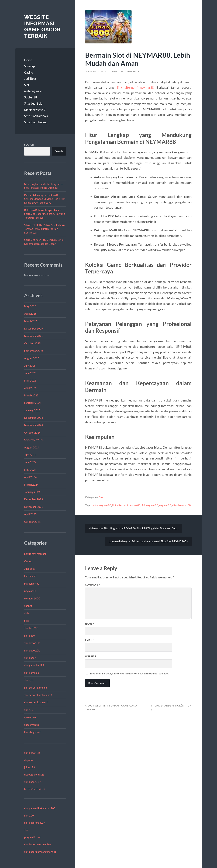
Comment (93, 585)
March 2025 (31, 395)
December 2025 (34, 328)
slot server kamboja (36, 688)
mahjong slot (32, 584)
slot (26, 830)
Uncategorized (33, 732)
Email (90, 640)
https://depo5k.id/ (35, 789)
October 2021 (32, 522)
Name (90, 624)
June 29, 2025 (94, 71)
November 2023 (34, 507)
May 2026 (30, 306)
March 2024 (31, 485)
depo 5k (29, 760)
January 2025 (32, 410)
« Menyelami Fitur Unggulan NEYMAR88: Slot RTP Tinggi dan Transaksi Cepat (134, 528)
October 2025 (32, 343)
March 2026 (31, 321)
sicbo (27, 613)
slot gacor (30, 658)
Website (91, 656)
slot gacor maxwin (35, 823)
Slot (27, 85)
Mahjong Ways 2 (35, 110)
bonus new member (35, 554)
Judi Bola (30, 79)
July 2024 (30, 455)
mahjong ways (33, 91)
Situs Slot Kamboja (36, 116)
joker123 (30, 767)
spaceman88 (32, 725)
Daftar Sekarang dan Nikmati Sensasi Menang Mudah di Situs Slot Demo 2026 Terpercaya (45, 199)
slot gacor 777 (32, 782)
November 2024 (34, 425)
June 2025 (30, 373)
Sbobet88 (31, 97)
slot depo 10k (32, 643)
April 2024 (30, 477)
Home (28, 60)
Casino (29, 72)
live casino (30, 576)
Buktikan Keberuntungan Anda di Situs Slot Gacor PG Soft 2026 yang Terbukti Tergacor (44, 214)
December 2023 (34, 499)
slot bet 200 (31, 628)
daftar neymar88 (101, 505)
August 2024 (32, 447)
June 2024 (30, 462)
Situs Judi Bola (33, 103)
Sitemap (29, 66)
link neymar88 (150, 505)
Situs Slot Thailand (36, 122)
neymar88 (30, 591)
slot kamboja (32, 673)
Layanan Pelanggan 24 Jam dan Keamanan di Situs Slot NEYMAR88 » (148, 541)
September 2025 (34, 351)
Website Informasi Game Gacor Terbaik (42, 26)
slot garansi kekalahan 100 (40, 808)
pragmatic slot (32, 837)
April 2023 (30, 514)
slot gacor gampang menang (40, 852)
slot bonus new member (38, 844)
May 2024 (30, 470)
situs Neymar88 (181, 505)
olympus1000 (32, 598)
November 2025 (34, 336)
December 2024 (34, 418)
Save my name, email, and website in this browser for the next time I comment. (129, 674)
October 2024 (32, 433)
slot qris (29, 680)
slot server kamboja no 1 (38, 695)
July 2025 (30, 366)
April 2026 (30, 314)
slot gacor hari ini (34, 665)
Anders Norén (174, 706)
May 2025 (30, 380)
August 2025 (32, 358)
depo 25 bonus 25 (34, 774)
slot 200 (29, 815)
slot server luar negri (36, 702)
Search (29, 145)
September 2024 (34, 440)
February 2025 (33, 403)
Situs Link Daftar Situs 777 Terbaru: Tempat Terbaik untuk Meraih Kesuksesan (45, 229)
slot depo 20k (32, 650)
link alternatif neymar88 (135, 87)
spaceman (30, 717)
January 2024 (32, 492)
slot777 (29, 710)
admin (112, 71)
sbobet (28, 606)
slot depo (29, 636)
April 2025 (30, 388)
